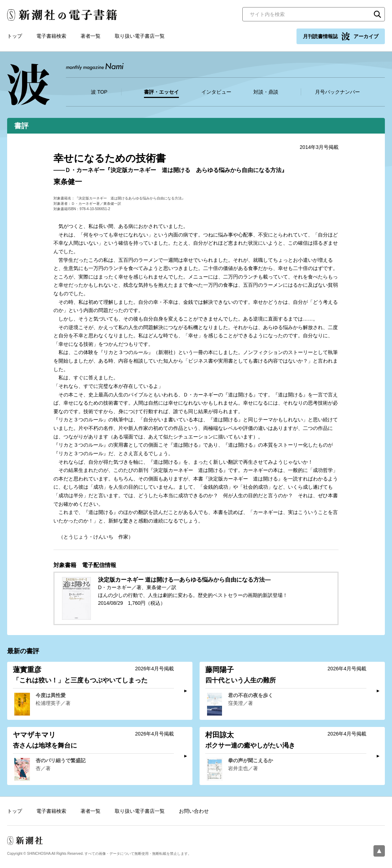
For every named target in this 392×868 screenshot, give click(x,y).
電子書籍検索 (51, 36)
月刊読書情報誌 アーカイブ (341, 36)
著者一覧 (91, 36)
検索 (377, 14)
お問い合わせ (194, 811)
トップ (15, 36)
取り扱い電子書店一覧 (140, 36)
